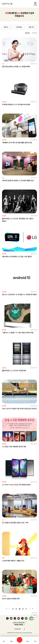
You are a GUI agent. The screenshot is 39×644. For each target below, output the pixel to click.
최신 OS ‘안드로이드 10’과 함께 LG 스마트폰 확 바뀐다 (19, 295)
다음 (30, 609)
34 (16, 609)
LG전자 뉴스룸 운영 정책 (19, 622)
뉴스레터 (35, 5)
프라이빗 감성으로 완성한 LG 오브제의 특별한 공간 (18, 181)
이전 (9, 609)
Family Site (19, 629)
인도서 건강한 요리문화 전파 (11, 599)
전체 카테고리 (8, 27)
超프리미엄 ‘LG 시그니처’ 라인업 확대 (14, 371)
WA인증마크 (31, 618)
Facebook (7, 618)
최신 (27, 641)
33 (13, 609)
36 (23, 609)
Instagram (15, 618)
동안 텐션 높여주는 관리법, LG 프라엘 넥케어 (16, 67)
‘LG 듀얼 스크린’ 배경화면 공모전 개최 (14, 447)
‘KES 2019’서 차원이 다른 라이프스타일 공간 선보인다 (19, 409)
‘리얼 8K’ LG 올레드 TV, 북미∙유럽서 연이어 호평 (18, 333)
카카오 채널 (26, 618)
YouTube (11, 618)
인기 (35, 641)
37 (26, 609)
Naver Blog (19, 618)
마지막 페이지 (33, 609)
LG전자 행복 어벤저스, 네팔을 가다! (13, 561)
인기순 (35, 33)
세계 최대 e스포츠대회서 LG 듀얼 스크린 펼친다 (17, 257)
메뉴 (12, 641)
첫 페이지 (6, 609)
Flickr (22, 618)
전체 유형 (19, 27)
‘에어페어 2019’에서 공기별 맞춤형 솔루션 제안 (17, 143)
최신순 (27, 33)
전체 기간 (31, 27)
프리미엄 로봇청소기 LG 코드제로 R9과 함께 (16, 105)
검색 (20, 640)
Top (34, 615)
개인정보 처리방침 (19, 625)
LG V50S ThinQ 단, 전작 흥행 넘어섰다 (16, 485)
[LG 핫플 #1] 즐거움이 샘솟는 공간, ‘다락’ (15, 523)
